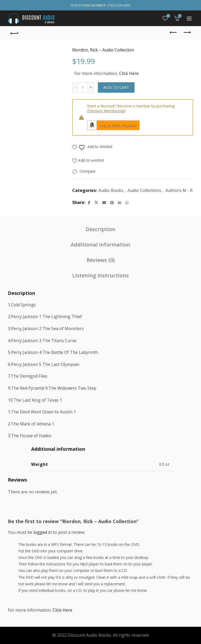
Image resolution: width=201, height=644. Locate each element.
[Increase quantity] (91, 87)
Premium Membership (106, 111)
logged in (43, 532)
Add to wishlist (91, 160)
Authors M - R (179, 190)
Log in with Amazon (112, 125)
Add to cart (116, 87)
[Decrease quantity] (75, 87)
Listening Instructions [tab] (100, 275)
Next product (187, 32)
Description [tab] (100, 229)
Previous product (174, 32)
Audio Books (111, 190)
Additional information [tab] (100, 245)
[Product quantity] (83, 87)
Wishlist (168, 16)
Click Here (129, 73)
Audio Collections (144, 190)
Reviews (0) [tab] (101, 260)
